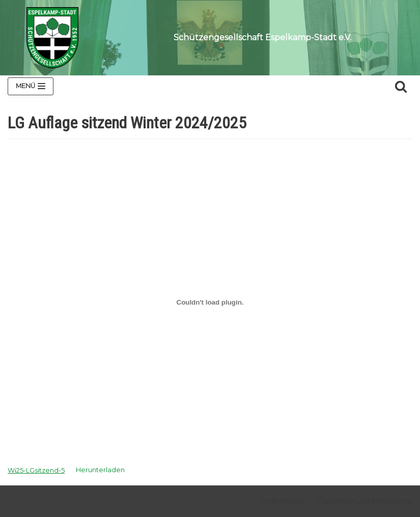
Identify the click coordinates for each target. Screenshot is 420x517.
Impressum (284, 501)
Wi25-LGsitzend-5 (36, 470)
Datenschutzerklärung (365, 501)
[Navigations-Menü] (31, 86)
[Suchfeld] (401, 86)
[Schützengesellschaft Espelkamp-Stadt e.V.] (52, 38)
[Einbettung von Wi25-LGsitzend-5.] (210, 302)
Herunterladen (100, 470)
